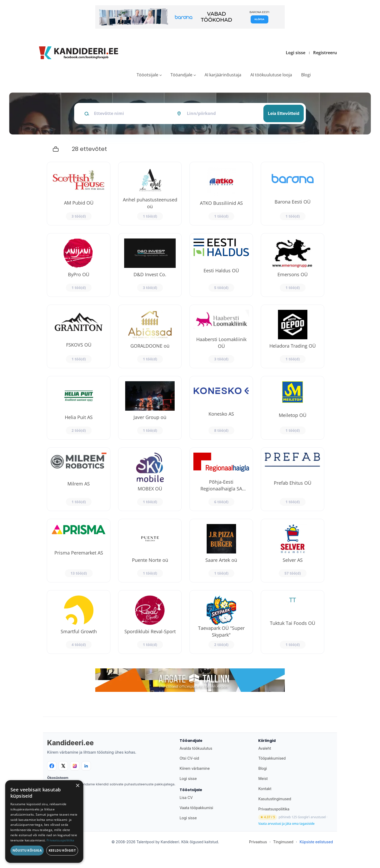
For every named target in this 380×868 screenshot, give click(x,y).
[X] (63, 766)
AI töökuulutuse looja (271, 75)
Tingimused (283, 842)
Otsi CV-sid (189, 758)
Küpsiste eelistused (316, 842)
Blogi (306, 75)
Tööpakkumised (272, 758)
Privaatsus (258, 842)
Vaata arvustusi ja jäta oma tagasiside (286, 824)
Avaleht (265, 748)
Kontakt (265, 789)
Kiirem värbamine (195, 768)
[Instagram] (75, 766)
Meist (263, 778)
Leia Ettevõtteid (284, 113)
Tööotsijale (147, 75)
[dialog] (44, 821)
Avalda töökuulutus (196, 748)
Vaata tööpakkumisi (196, 808)
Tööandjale (181, 75)
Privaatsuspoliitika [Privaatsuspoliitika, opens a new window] (61, 840)
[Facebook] (52, 766)
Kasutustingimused (275, 799)
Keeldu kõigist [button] (62, 850)
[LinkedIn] (86, 766)
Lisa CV (186, 798)
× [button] (77, 786)
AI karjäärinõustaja (223, 75)
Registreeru (325, 53)
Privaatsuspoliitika (274, 809)
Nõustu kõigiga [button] (27, 850)
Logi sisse (296, 53)
